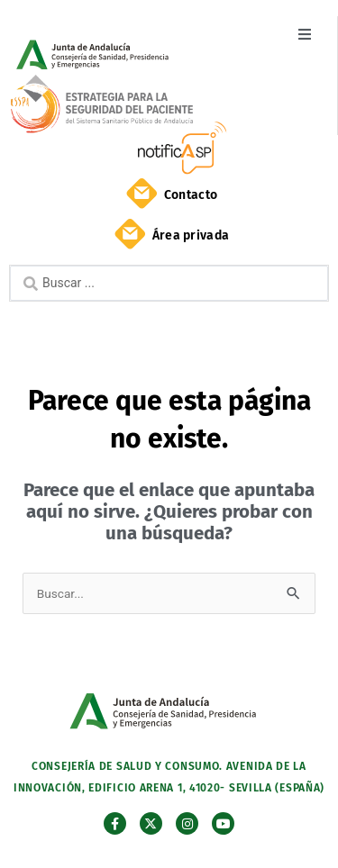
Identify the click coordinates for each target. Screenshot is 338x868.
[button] (304, 34)
